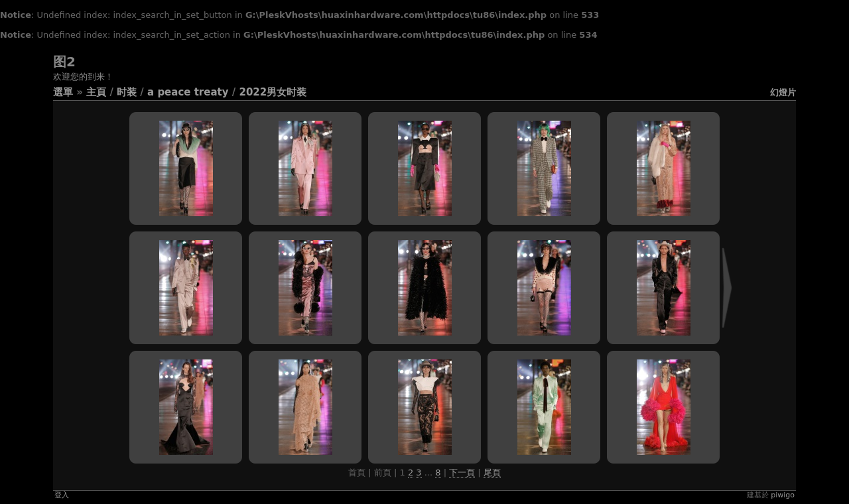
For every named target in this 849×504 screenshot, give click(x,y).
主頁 (96, 92)
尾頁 (492, 472)
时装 (127, 92)
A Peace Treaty (188, 92)
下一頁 (462, 472)
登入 (62, 495)
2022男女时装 (273, 92)
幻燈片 (783, 93)
